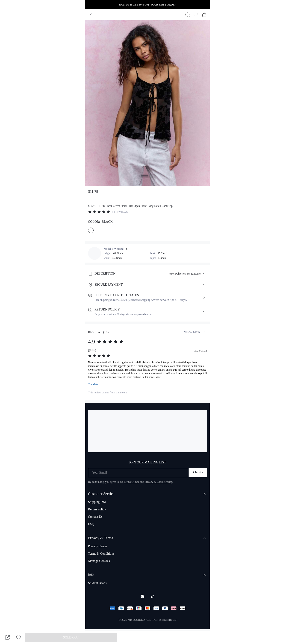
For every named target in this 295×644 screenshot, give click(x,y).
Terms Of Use (131, 482)
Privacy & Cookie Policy (159, 482)
